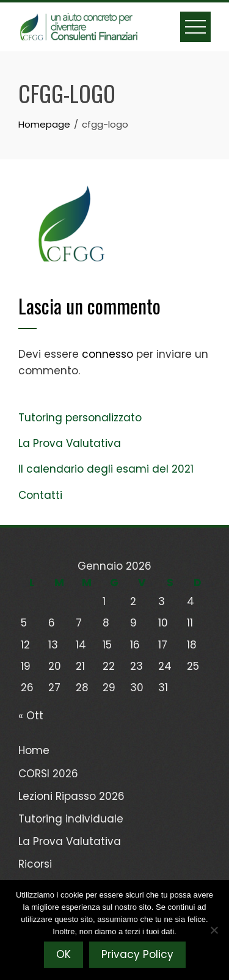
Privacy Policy (137, 954)
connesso (107, 354)
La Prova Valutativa (70, 443)
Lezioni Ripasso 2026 (71, 796)
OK (64, 954)
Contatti (40, 495)
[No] (214, 930)
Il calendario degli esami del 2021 (106, 469)
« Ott (31, 716)
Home (34, 750)
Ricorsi (35, 864)
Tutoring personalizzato (80, 418)
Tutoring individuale (71, 819)
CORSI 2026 (48, 774)
